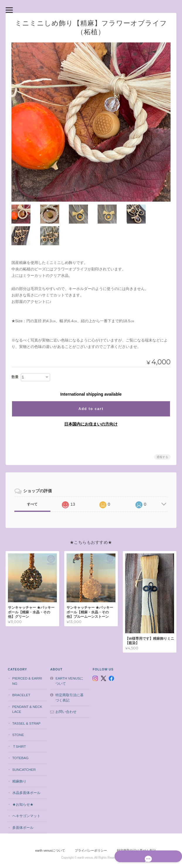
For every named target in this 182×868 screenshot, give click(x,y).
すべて (32, 482)
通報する (162, 435)
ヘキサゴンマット (25, 793)
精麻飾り (18, 758)
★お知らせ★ (22, 781)
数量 (15, 355)
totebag (20, 735)
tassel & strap (26, 700)
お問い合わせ (66, 688)
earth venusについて (69, 657)
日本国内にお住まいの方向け (91, 402)
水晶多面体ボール (25, 769)
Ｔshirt (18, 723)
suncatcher (23, 746)
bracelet (21, 672)
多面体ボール (22, 804)
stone (17, 712)
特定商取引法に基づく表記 (69, 674)
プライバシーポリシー (91, 827)
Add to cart (91, 387)
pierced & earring (26, 657)
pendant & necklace (26, 686)
